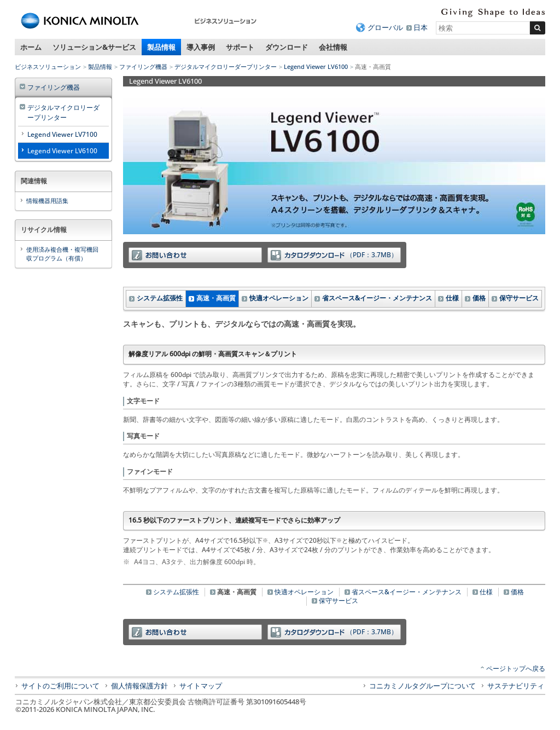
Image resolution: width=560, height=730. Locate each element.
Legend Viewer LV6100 (316, 66)
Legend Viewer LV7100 (62, 134)
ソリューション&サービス (94, 47)
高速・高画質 (216, 298)
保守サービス (519, 298)
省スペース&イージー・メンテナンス (377, 298)
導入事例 (201, 47)
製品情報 (161, 47)
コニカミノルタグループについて (422, 686)
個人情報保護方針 (139, 686)
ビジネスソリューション (48, 66)
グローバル (385, 27)
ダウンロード (287, 47)
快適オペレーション (279, 298)
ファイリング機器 (143, 66)
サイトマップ (201, 686)
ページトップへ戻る (516, 668)
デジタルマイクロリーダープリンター (226, 66)
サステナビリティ (516, 686)
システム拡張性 (160, 298)
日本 (421, 27)
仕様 (452, 298)
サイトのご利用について (60, 686)
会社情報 (333, 47)
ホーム (31, 47)
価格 (479, 298)
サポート (240, 47)
